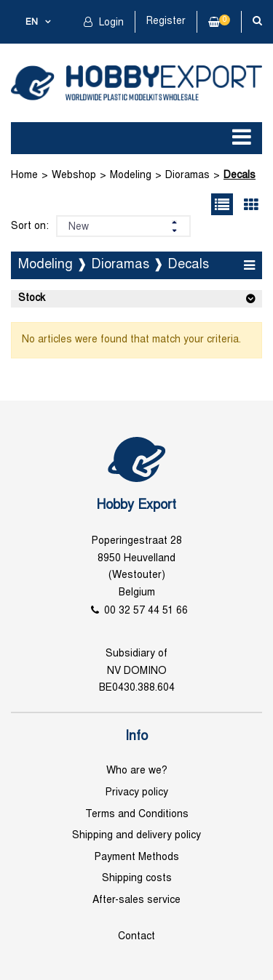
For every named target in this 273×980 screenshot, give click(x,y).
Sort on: (30, 226)
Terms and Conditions (137, 815)
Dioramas (187, 176)
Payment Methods (137, 857)
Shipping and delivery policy (136, 836)
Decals (240, 176)
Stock (32, 298)
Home (24, 176)
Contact (136, 937)
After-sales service (136, 900)
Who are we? (137, 771)
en (32, 23)
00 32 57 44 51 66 (146, 611)
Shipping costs (137, 879)
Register (166, 21)
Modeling (131, 176)
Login (110, 23)
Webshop (74, 176)
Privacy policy (137, 793)
